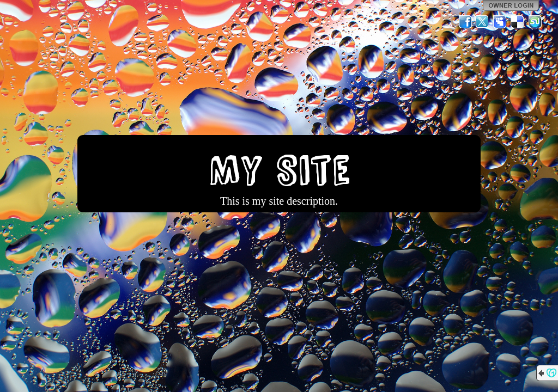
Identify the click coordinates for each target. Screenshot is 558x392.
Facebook (465, 22)
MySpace (500, 22)
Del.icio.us (518, 22)
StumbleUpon (535, 22)
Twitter (483, 22)
